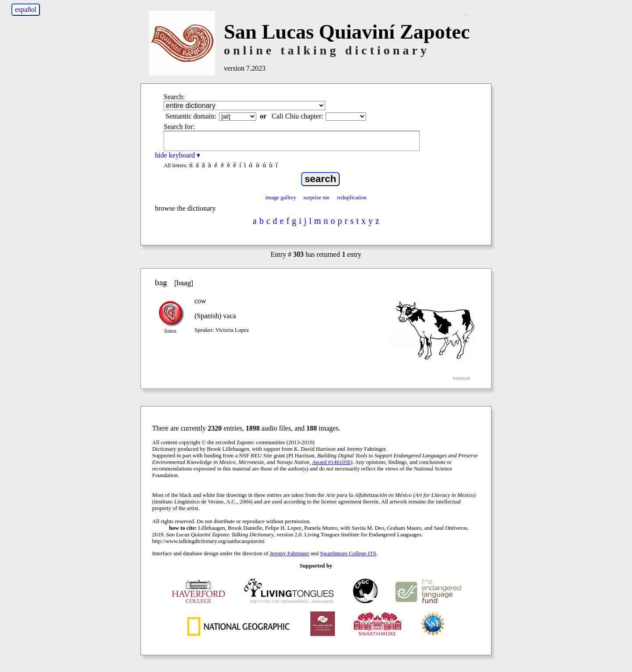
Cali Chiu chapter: (297, 116)
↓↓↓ (483, 13)
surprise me (317, 198)
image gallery (281, 198)
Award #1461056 (331, 462)
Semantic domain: (191, 116)
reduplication (352, 198)
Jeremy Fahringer (290, 553)
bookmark (461, 378)
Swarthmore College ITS (348, 553)
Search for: (179, 127)
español (26, 9)
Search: (174, 97)
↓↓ (467, 13)
